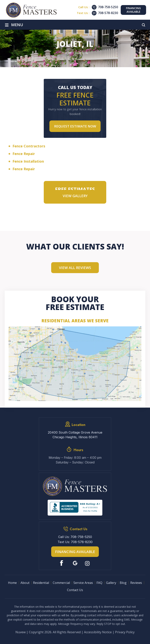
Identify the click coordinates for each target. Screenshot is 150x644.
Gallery (111, 583)
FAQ (99, 583)
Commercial (61, 583)
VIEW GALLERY (75, 196)
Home (12, 583)
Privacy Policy (125, 632)
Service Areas (83, 583)
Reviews (136, 583)
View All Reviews (75, 268)
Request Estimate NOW (75, 126)
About (25, 583)
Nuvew (21, 632)
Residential (41, 583)
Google (75, 563)
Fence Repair (24, 154)
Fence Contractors (29, 146)
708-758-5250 (108, 7)
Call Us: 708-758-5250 (75, 537)
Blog (123, 583)
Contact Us (75, 590)
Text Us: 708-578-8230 (75, 542)
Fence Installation (28, 161)
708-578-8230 (108, 13)
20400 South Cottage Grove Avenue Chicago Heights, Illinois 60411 (75, 435)
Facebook (62, 563)
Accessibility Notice (98, 632)
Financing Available (133, 10)
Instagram (88, 563)
